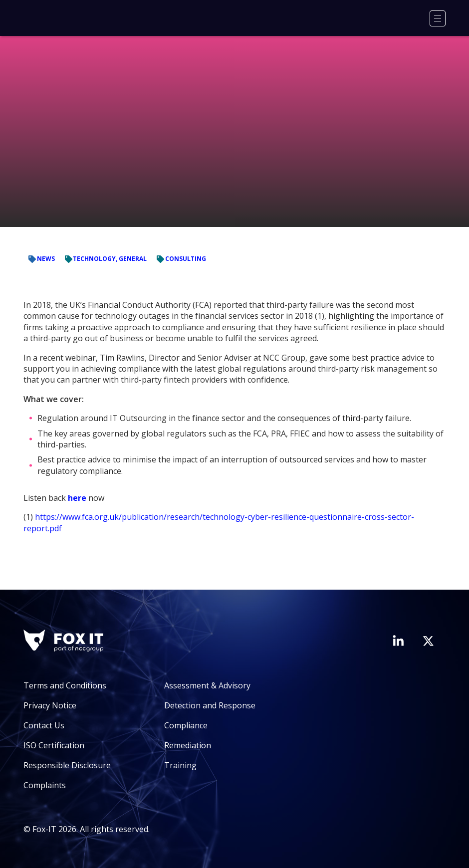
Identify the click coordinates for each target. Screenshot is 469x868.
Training (180, 765)
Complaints (45, 785)
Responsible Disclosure (67, 765)
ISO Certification (54, 745)
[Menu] (438, 18)
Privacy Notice (50, 705)
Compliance (186, 725)
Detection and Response (210, 705)
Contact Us (44, 725)
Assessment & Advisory (207, 685)
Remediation (188, 745)
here (77, 498)
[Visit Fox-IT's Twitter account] (428, 641)
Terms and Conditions (65, 685)
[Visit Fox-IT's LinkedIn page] (398, 641)
